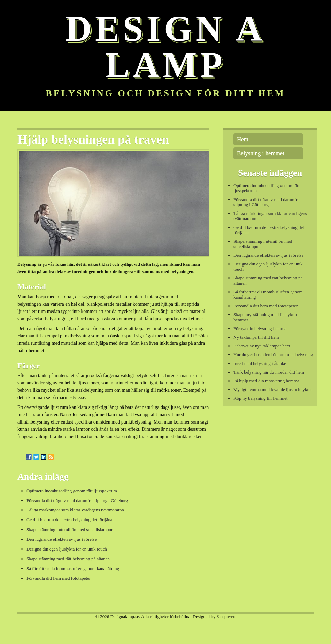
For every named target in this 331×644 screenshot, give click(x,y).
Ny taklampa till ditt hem (256, 337)
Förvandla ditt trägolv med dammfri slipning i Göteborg (77, 500)
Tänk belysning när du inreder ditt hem (269, 372)
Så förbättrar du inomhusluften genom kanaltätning (73, 568)
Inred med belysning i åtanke (260, 363)
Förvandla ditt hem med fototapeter (59, 578)
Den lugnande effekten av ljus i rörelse (61, 539)
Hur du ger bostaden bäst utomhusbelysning (273, 355)
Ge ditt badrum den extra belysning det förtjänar (70, 520)
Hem (243, 139)
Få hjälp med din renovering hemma (266, 381)
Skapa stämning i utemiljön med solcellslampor (70, 529)
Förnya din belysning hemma (260, 328)
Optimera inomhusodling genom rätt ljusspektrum (72, 491)
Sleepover (225, 617)
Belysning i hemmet (261, 153)
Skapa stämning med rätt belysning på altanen (68, 559)
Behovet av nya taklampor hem (262, 346)
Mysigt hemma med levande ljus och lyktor (273, 390)
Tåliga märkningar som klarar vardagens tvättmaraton (75, 510)
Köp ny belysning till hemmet (260, 398)
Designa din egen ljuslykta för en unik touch (67, 549)
